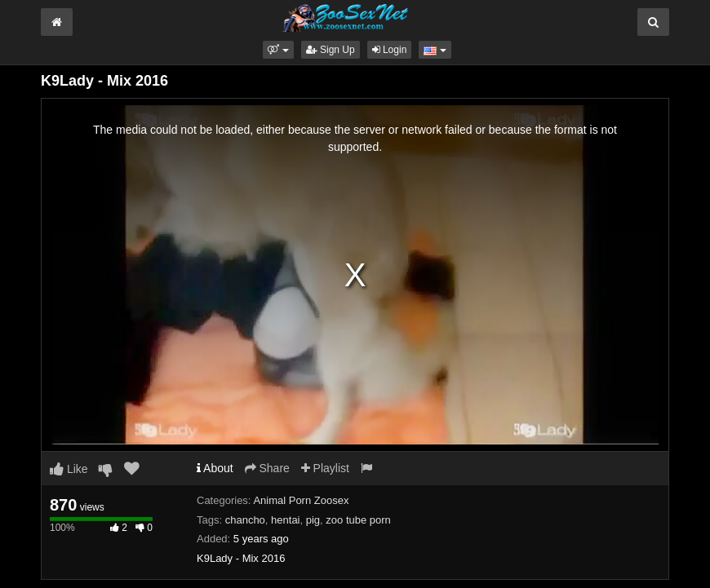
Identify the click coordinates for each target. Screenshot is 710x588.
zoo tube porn (358, 520)
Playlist (325, 468)
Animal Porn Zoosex (301, 500)
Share (267, 468)
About (215, 468)
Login (390, 50)
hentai (285, 520)
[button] (278, 50)
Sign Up (331, 50)
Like (69, 469)
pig (313, 520)
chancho (245, 520)
